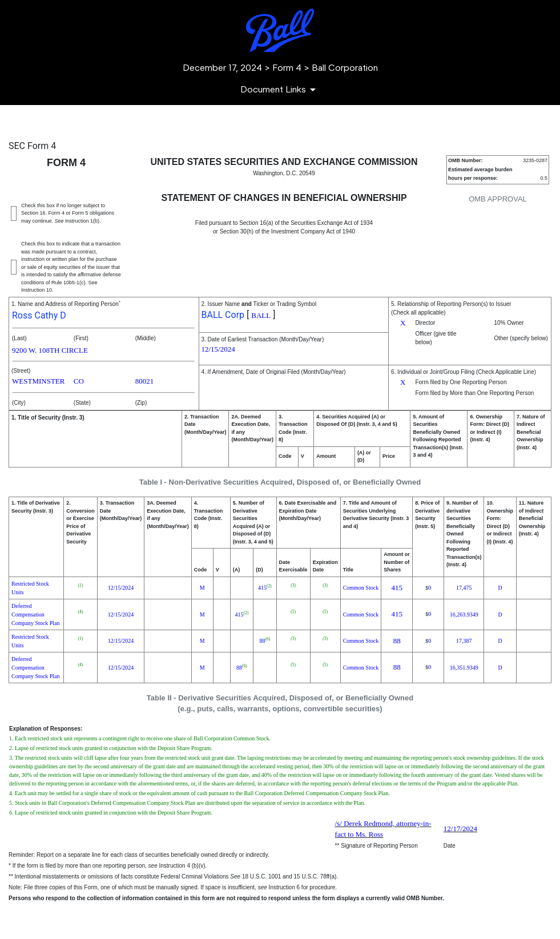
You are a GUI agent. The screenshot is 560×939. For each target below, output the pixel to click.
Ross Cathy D (39, 315)
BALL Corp (223, 315)
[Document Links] (280, 90)
